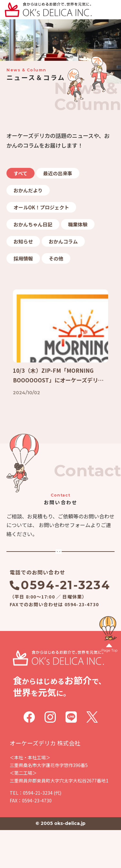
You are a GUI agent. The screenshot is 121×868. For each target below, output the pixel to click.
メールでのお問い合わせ (65, 578)
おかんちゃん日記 (33, 224)
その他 (56, 258)
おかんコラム (63, 241)
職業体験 (78, 224)
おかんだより (28, 190)
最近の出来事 (58, 173)
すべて (20, 173)
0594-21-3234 (66, 623)
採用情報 (23, 258)
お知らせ (23, 241)
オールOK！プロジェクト (41, 207)
